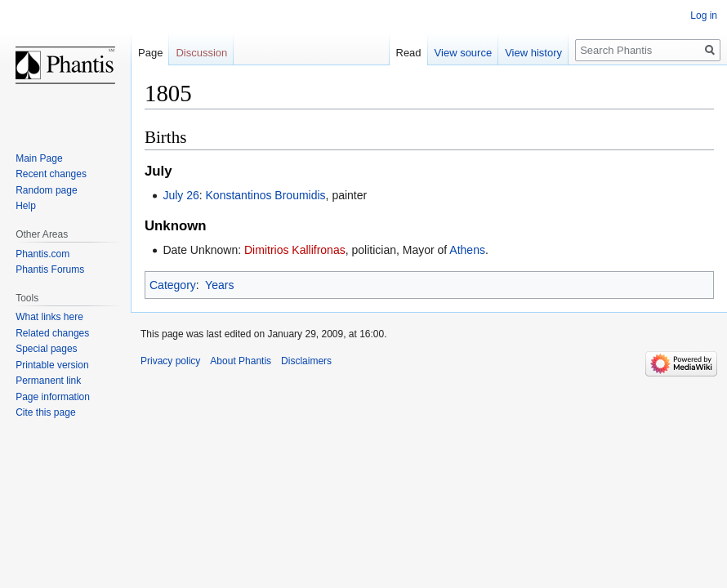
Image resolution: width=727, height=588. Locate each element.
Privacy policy (170, 361)
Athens (467, 250)
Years (219, 285)
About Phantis (241, 361)
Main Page (39, 158)
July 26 (181, 195)
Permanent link (48, 381)
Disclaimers (306, 361)
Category (173, 285)
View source (464, 53)
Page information (53, 397)
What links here (49, 317)
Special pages (46, 349)
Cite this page (45, 412)
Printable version (52, 365)
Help (26, 206)
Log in (704, 16)
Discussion (201, 53)
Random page (46, 190)
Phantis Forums (50, 269)
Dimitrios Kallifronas (295, 250)
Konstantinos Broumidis (266, 195)
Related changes (52, 333)
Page (150, 53)
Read (409, 53)
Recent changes (51, 174)
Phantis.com (42, 254)
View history (533, 53)
